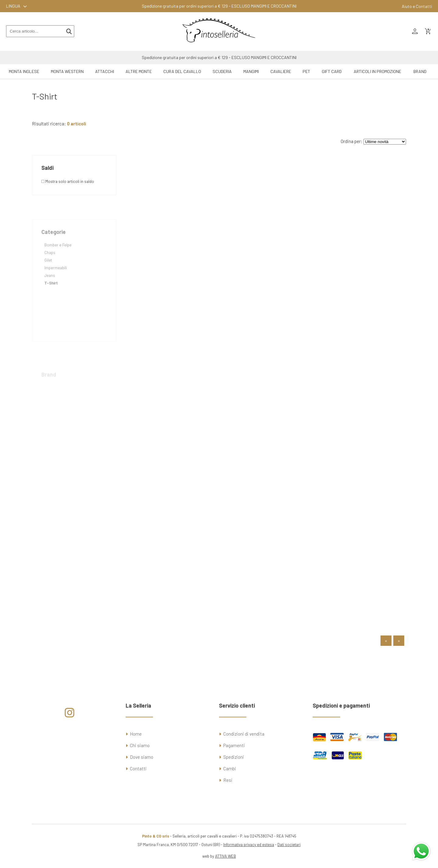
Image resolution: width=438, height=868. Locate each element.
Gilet (48, 272)
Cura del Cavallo (182, 71)
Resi (228, 780)
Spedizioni (234, 757)
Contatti (138, 768)
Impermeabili (56, 280)
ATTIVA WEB (226, 856)
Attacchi (105, 71)
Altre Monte (139, 71)
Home (136, 734)
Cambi (230, 768)
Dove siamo (142, 757)
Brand (420, 71)
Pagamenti (234, 745)
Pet (306, 71)
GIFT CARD (332, 71)
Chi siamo (140, 745)
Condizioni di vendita (244, 734)
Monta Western (67, 71)
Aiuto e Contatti (417, 6)
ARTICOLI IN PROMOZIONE (377, 71)
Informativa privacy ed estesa (249, 845)
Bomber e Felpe (58, 257)
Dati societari (289, 845)
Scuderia (222, 71)
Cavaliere (281, 71)
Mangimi (251, 71)
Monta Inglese (24, 71)
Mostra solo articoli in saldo (68, 181)
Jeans (50, 288)
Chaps (50, 265)
